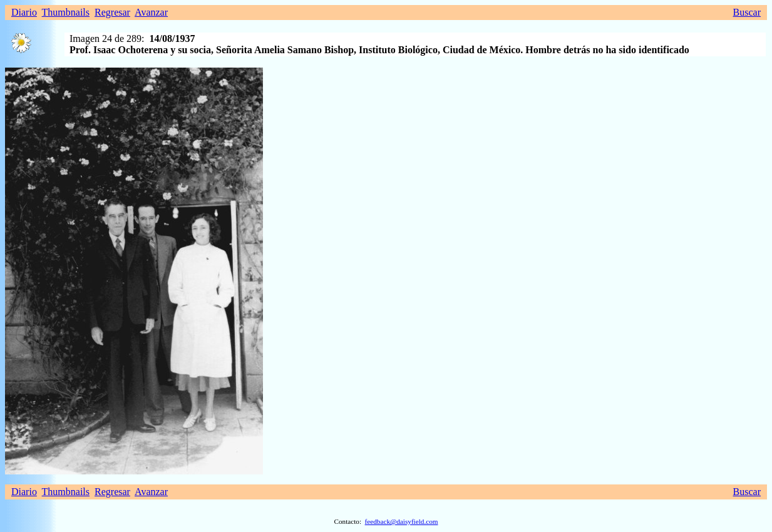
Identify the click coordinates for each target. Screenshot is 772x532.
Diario (24, 12)
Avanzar (151, 12)
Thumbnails (66, 12)
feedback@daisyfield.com (402, 521)
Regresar (112, 12)
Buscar (747, 12)
